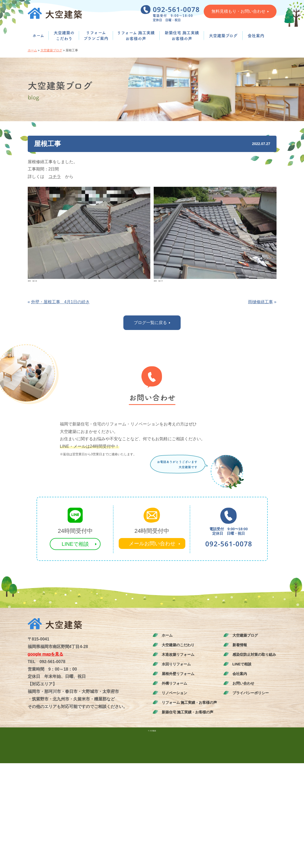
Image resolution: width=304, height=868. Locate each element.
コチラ (55, 177)
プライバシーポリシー (251, 693)
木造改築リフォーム (178, 655)
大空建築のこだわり (178, 645)
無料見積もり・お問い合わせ (240, 11)
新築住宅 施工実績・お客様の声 (188, 712)
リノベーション (174, 693)
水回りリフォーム (176, 664)
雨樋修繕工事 (260, 302)
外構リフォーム (174, 683)
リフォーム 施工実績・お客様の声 (189, 702)
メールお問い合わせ (152, 543)
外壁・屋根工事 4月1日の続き (60, 302)
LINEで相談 (75, 544)
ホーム (32, 50)
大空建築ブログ (51, 50)
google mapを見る (46, 654)
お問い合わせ (243, 683)
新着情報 (240, 645)
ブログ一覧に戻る (152, 323)
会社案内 (240, 674)
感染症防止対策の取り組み (254, 655)
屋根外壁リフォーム (178, 674)
